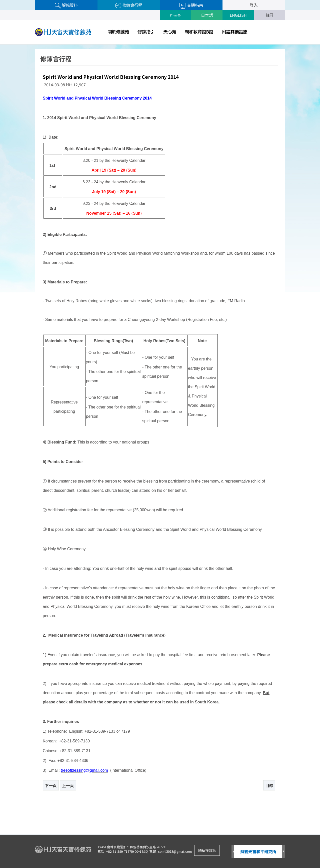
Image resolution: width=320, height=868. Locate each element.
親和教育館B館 (199, 32)
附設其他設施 (234, 32)
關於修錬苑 (118, 32)
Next (284, 852)
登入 (254, 5)
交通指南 (191, 5)
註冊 (269, 15)
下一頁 (51, 785)
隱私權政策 (207, 850)
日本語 (207, 15)
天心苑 (170, 32)
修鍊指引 (146, 32)
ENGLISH (238, 15)
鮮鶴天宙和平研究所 (258, 851)
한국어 (176, 15)
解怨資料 (66, 5)
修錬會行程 (129, 5)
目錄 (269, 785)
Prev (233, 852)
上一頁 (68, 785)
